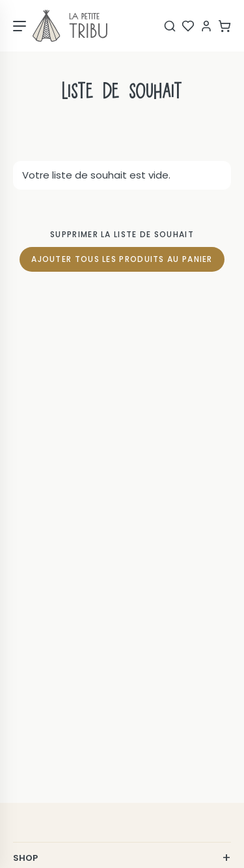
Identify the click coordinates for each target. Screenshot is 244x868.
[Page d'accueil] (70, 26)
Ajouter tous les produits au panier (122, 259)
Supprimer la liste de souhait (122, 234)
